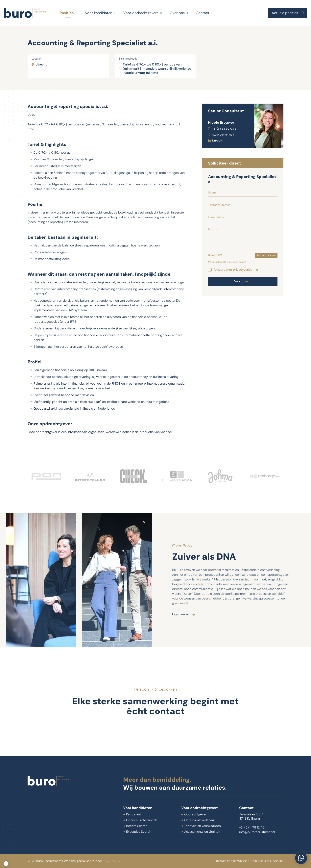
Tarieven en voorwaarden (203, 826)
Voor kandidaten (100, 13)
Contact (203, 13)
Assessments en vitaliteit (202, 832)
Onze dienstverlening (199, 820)
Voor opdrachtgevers (143, 13)
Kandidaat (134, 814)
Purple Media (112, 861)
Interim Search (137, 826)
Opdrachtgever (195, 814)
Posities (68, 13)
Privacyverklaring (251, 861)
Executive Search (139, 832)
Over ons (179, 13)
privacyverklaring (245, 270)
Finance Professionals (142, 820)
